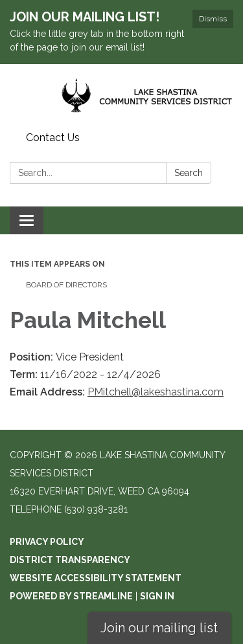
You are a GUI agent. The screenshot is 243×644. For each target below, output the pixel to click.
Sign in (157, 596)
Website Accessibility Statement (96, 578)
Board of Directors (66, 285)
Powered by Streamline (71, 596)
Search (189, 173)
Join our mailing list (159, 628)
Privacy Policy (47, 542)
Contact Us (53, 138)
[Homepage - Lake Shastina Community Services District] (121, 95)
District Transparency (70, 560)
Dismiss (213, 19)
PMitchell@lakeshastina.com (156, 392)
